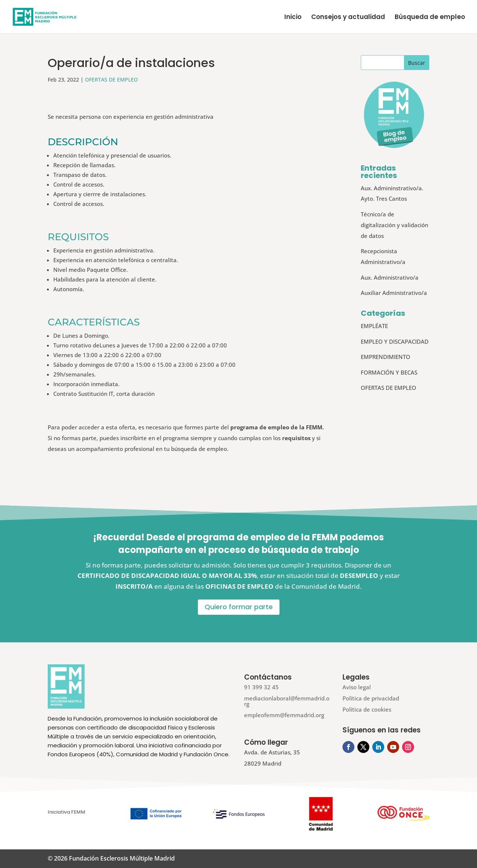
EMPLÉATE (374, 326)
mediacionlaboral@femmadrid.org (287, 701)
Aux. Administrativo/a (390, 277)
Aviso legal (357, 687)
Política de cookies (367, 709)
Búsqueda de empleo (430, 18)
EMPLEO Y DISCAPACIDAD (395, 341)
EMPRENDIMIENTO (386, 357)
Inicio (293, 18)
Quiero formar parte (239, 607)
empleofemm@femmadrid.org (284, 715)
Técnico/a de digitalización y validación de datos (394, 225)
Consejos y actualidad (348, 18)
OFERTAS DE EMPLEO (111, 80)
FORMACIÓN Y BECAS (389, 372)
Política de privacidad (371, 698)
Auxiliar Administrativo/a (394, 293)
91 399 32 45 (261, 687)
